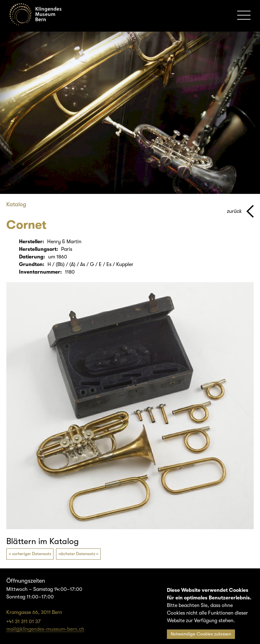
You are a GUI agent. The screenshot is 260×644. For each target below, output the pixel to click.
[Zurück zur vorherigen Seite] (240, 211)
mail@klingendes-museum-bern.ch (45, 629)
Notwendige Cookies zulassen (201, 634)
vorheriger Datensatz (32, 554)
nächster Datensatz (77, 554)
